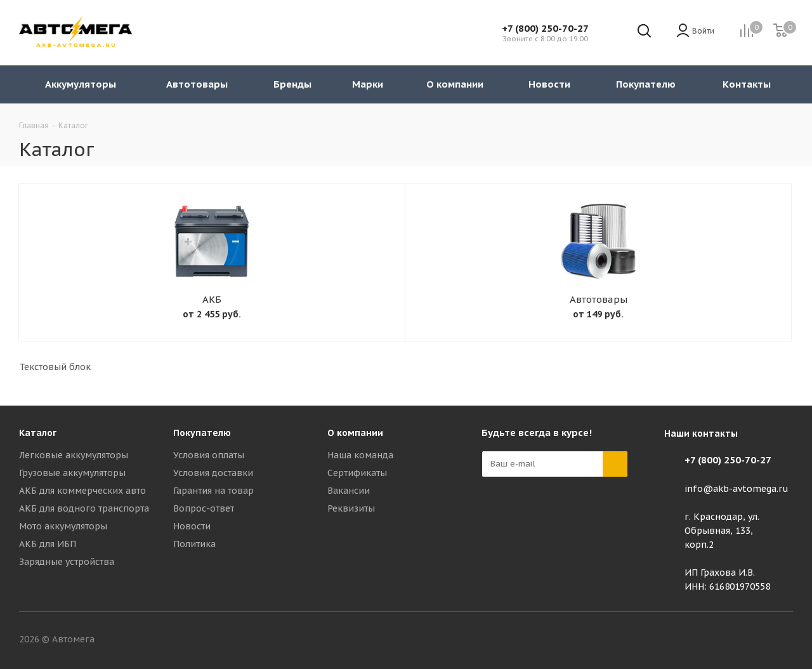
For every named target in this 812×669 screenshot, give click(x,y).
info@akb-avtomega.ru (737, 489)
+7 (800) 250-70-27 (545, 28)
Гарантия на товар (213, 491)
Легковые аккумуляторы (74, 455)
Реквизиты (351, 508)
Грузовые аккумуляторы (72, 473)
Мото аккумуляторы (63, 526)
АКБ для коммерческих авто (82, 491)
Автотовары (599, 299)
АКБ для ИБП (48, 544)
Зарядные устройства (67, 562)
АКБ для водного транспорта (84, 508)
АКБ (212, 299)
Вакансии (349, 491)
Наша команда (360, 455)
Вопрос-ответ (204, 508)
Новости (192, 526)
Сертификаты (357, 473)
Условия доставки (213, 473)
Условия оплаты (209, 455)
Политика (194, 544)
